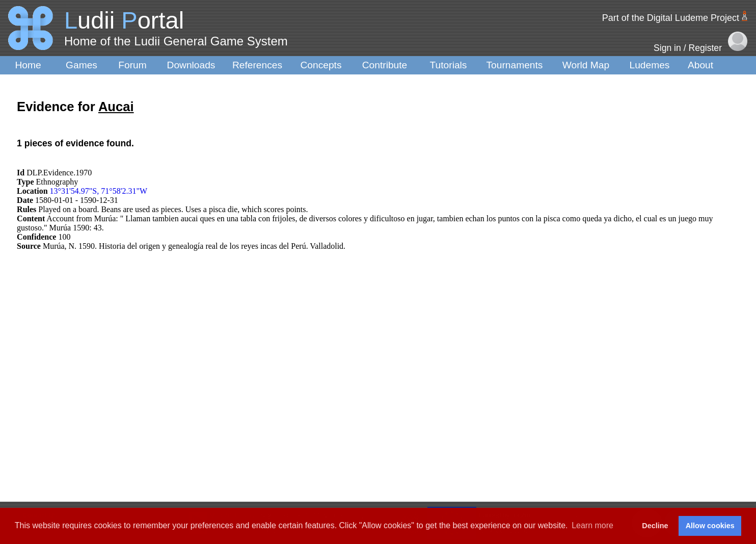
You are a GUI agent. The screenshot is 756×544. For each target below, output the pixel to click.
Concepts (321, 65)
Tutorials (449, 65)
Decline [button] (655, 526)
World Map (586, 65)
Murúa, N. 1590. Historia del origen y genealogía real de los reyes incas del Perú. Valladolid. (194, 246)
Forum (132, 65)
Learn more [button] (592, 525)
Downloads (191, 65)
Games (82, 65)
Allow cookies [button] (710, 526)
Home (28, 65)
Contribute (385, 65)
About (700, 65)
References (257, 65)
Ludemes (650, 65)
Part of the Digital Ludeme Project (671, 18)
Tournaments (515, 65)
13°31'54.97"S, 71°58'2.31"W (99, 191)
